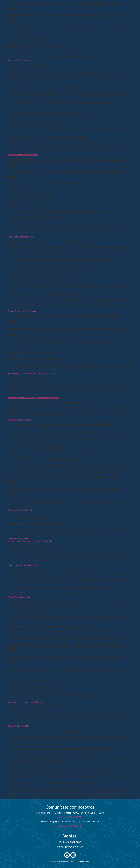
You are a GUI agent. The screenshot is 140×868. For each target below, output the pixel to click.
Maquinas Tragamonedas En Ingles (23, 155)
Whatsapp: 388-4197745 (70, 817)
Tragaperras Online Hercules (20, 510)
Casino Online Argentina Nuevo (21, 237)
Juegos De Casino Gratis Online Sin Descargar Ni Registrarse (34, 398)
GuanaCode (84, 861)
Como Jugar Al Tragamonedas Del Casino (25, 702)
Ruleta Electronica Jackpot (19, 60)
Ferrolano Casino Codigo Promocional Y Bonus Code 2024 (32, 373)
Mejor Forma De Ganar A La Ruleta (23, 565)
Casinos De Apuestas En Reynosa (22, 311)
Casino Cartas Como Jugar (19, 597)
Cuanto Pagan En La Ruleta (19, 420)
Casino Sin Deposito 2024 (18, 726)
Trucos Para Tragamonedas (19, 538)
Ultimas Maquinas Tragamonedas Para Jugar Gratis (30, 541)
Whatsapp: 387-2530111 (70, 826)
